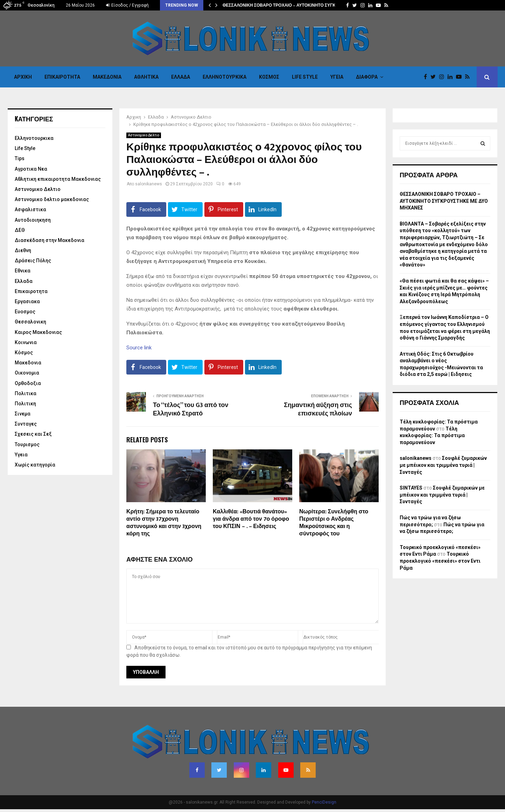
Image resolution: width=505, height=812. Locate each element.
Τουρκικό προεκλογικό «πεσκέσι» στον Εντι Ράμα (440, 561)
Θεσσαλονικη (30, 322)
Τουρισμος (27, 444)
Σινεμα (23, 414)
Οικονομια (27, 373)
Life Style (305, 77)
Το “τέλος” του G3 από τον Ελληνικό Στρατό (191, 409)
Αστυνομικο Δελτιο (144, 135)
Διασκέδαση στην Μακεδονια (50, 240)
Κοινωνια (26, 342)
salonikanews (149, 184)
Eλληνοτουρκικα (225, 77)
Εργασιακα (27, 301)
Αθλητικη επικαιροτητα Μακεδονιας (58, 179)
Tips (20, 158)
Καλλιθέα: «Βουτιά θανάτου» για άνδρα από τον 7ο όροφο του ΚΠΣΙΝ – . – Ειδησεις (251, 519)
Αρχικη (23, 77)
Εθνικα (23, 271)
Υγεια (337, 77)
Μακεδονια (107, 77)
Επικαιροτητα (62, 77)
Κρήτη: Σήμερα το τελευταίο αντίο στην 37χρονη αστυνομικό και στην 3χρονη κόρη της (164, 523)
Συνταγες (26, 424)
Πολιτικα (26, 393)
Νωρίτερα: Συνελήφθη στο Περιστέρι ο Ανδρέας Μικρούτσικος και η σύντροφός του (334, 523)
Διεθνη (23, 250)
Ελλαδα (181, 77)
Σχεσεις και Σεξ (33, 434)
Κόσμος (269, 77)
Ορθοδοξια (28, 383)
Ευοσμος (25, 312)
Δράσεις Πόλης (33, 261)
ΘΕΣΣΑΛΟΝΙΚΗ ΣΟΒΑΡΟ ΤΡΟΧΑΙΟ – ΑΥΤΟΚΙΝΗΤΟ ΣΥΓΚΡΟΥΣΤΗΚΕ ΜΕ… (296, 5)
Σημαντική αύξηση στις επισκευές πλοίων (318, 409)
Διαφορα (367, 77)
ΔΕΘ (20, 230)
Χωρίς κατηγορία (35, 465)
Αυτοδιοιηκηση (33, 220)
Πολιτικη (25, 404)
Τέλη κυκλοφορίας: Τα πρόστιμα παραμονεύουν (432, 436)
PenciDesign (324, 802)
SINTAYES (411, 488)
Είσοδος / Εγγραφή (127, 5)
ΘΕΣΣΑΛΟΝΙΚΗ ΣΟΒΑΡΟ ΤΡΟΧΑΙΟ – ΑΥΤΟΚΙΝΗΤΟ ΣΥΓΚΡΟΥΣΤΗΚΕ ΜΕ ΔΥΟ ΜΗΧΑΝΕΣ (444, 201)
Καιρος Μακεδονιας (38, 332)
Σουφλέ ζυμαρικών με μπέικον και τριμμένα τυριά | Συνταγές (443, 465)
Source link (139, 348)
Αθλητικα (146, 77)
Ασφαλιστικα (30, 209)
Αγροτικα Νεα (31, 169)
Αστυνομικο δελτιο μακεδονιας (52, 199)
